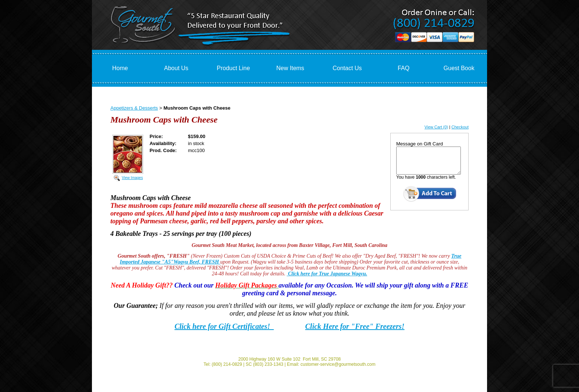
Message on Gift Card (419, 144)
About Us (176, 68)
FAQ (404, 68)
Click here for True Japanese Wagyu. (327, 274)
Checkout (460, 127)
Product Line (233, 68)
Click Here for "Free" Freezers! (355, 326)
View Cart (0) (436, 127)
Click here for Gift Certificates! (224, 326)
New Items (290, 68)
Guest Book (459, 68)
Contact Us (347, 68)
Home (120, 68)
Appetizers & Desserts (134, 108)
